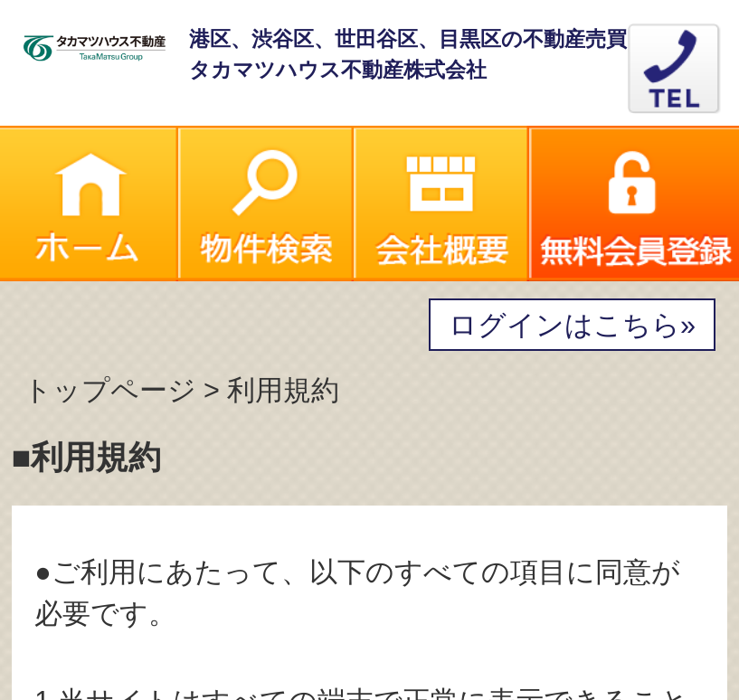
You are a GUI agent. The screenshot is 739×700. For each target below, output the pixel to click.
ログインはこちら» (572, 325)
